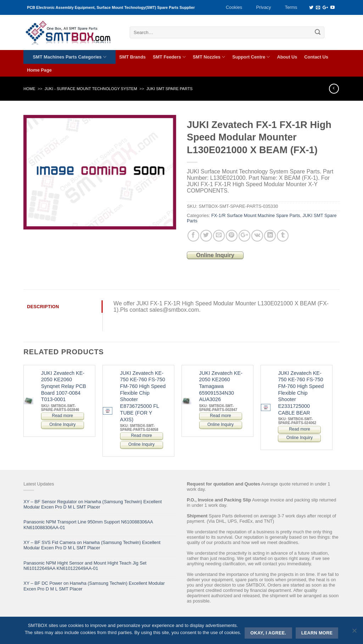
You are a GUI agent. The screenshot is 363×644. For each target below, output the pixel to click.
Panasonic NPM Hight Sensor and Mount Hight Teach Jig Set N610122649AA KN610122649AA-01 (85, 566)
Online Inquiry (215, 255)
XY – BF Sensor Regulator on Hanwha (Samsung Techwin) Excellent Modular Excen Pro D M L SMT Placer (93, 504)
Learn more (317, 633)
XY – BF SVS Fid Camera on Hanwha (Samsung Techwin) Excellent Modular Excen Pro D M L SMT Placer (92, 545)
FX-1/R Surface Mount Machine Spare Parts (256, 215)
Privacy (263, 7)
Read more (63, 416)
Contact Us (316, 57)
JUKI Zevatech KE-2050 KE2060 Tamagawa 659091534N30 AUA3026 (220, 386)
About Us (287, 57)
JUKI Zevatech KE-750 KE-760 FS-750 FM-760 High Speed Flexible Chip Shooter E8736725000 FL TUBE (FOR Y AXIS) (143, 396)
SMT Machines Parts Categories (70, 57)
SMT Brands (132, 57)
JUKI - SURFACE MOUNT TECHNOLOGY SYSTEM (91, 89)
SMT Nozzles (209, 57)
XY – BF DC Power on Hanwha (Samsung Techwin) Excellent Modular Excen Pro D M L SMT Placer (94, 586)
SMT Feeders (169, 57)
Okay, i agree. (268, 633)
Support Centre (251, 57)
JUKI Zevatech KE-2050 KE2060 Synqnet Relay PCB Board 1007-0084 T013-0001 (64, 386)
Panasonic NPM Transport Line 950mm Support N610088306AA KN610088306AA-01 (88, 524)
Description (43, 307)
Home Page (39, 70)
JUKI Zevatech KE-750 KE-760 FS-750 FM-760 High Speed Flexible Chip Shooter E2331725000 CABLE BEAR (301, 393)
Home (29, 89)
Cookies (234, 7)
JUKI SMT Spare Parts (169, 89)
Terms (291, 7)
